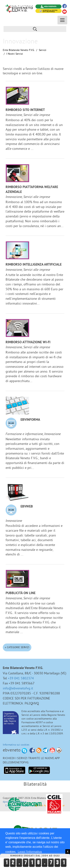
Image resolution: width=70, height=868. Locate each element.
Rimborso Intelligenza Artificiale (34, 265)
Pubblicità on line (21, 593)
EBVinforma (30, 420)
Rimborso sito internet (25, 110)
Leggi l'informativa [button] (30, 852)
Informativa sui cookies (16, 745)
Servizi (43, 50)
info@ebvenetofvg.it (18, 688)
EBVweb (27, 507)
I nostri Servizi (15, 54)
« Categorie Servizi (17, 647)
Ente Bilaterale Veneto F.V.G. (19, 50)
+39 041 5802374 (21, 678)
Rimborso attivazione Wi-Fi (28, 342)
